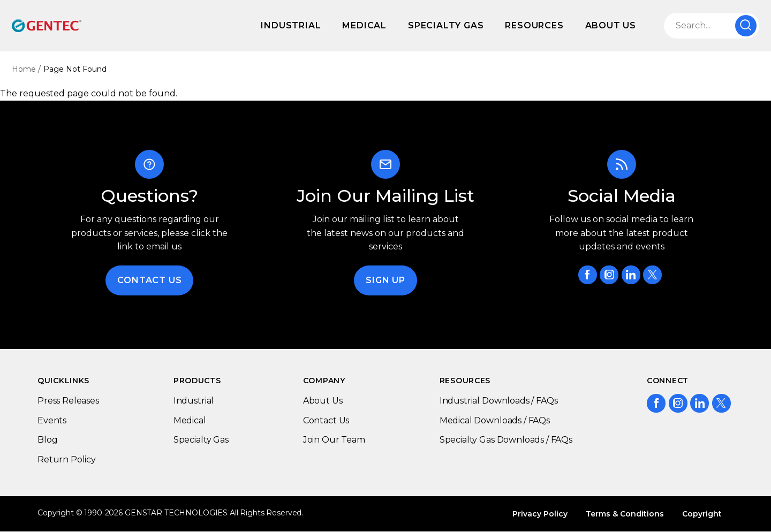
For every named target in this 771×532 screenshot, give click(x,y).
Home (24, 69)
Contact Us (149, 280)
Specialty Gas (446, 25)
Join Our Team (334, 440)
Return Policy (67, 459)
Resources (534, 25)
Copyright (702, 514)
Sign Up (385, 280)
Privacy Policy (540, 514)
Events (52, 420)
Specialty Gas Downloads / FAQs (506, 440)
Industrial (291, 25)
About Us (611, 25)
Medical (364, 25)
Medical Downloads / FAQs (495, 420)
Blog (47, 440)
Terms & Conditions (625, 514)
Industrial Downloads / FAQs (499, 401)
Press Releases (68, 401)
